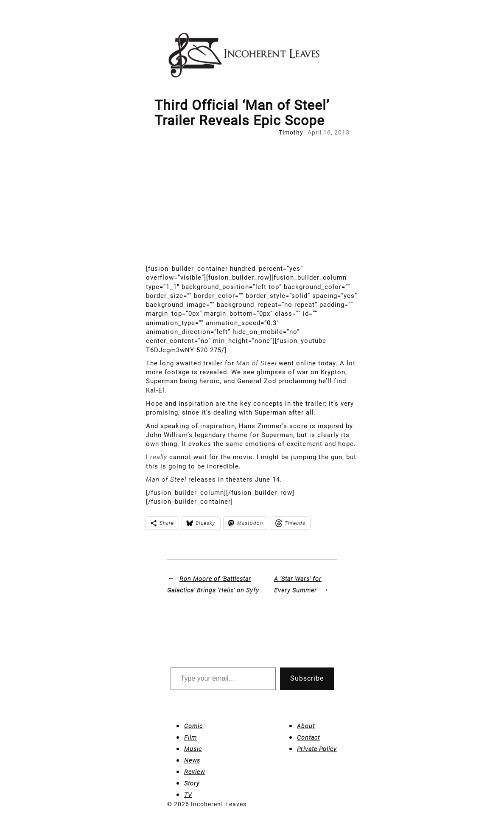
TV (188, 795)
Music (193, 749)
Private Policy (317, 749)
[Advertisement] (252, 201)
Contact (308, 737)
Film (190, 737)
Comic (193, 726)
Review (195, 772)
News (192, 760)
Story (192, 783)
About (306, 726)
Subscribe (307, 678)
